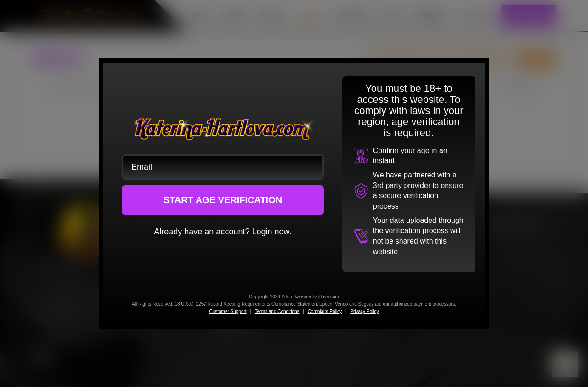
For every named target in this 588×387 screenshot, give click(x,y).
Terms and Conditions (277, 311)
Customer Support (228, 311)
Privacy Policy (364, 311)
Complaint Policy (325, 311)
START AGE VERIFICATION (223, 200)
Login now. (271, 232)
